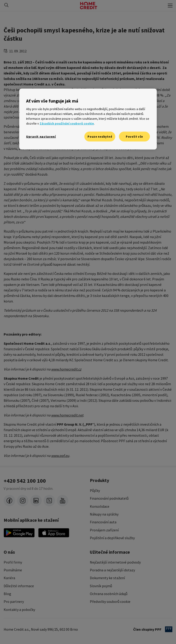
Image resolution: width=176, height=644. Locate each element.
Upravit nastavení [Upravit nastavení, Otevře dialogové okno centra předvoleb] (41, 136)
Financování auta (103, 522)
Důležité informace (19, 586)
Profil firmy (13, 562)
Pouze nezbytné (100, 136)
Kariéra (9, 578)
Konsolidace (100, 506)
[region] (88, 119)
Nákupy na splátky (104, 514)
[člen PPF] (169, 629)
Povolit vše (134, 136)
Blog (7, 594)
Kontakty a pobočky (19, 610)
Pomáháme (13, 570)
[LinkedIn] (36, 501)
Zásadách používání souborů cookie (67, 123)
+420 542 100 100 (25, 481)
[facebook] (9, 501)
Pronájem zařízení (104, 530)
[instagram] (23, 501)
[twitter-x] (49, 501)
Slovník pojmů (101, 586)
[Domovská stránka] (89, 6)
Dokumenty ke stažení (107, 578)
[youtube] (63, 501)
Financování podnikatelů (109, 498)
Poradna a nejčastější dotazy (112, 570)
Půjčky (95, 490)
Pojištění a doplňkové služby (112, 538)
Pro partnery (14, 601)
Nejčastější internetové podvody (115, 562)
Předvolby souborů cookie (110, 601)
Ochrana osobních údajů (109, 594)
